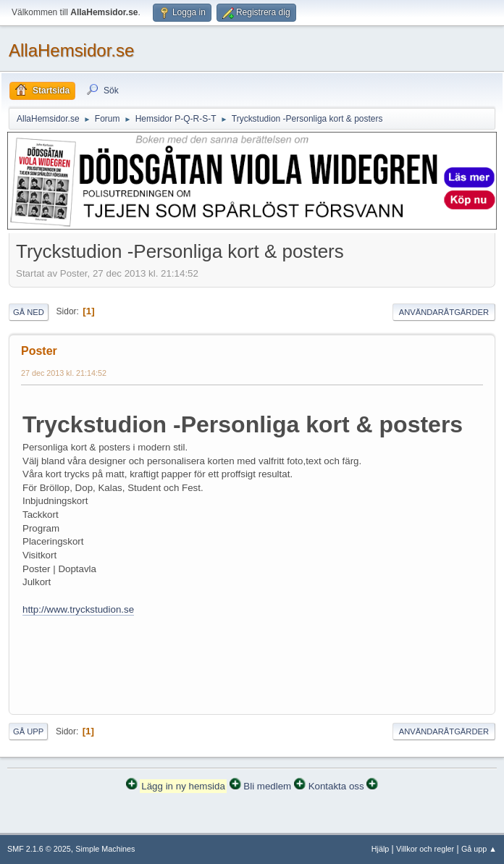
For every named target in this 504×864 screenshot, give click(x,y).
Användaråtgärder (444, 312)
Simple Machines (105, 849)
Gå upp (28, 731)
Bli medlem (267, 786)
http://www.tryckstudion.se (78, 609)
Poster (39, 351)
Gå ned (29, 312)
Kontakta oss (336, 786)
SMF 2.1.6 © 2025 (39, 849)
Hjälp (381, 849)
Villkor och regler (425, 849)
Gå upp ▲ (479, 849)
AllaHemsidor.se (71, 50)
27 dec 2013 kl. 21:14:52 (64, 373)
